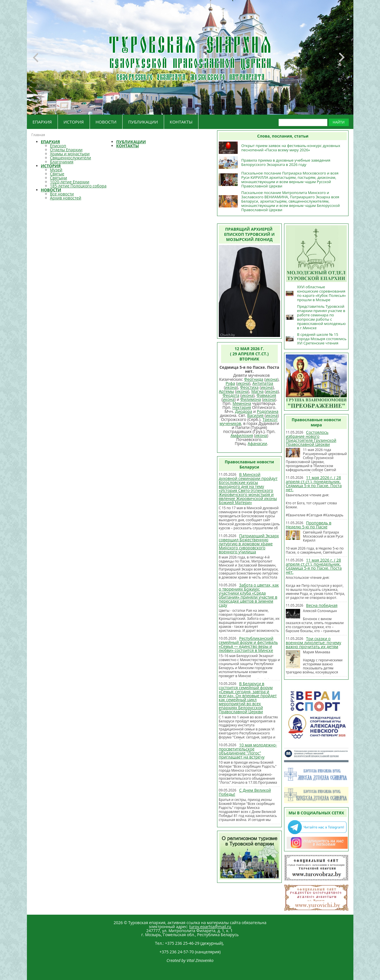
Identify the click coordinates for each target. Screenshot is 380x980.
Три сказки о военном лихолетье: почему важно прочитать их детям (314, 643)
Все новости (62, 194)
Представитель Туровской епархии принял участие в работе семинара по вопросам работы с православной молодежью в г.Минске (321, 317)
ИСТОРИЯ (74, 122)
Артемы (226, 391)
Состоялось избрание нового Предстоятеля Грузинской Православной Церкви (311, 438)
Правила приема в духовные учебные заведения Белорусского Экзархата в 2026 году (286, 162)
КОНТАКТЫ (181, 122)
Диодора (244, 411)
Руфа (230, 383)
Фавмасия (266, 395)
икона (271, 379)
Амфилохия (242, 435)
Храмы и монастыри (70, 154)
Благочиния (62, 162)
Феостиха (249, 387)
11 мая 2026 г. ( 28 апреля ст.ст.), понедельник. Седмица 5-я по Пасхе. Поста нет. (314, 484)
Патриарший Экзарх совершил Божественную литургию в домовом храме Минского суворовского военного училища (249, 544)
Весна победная (322, 605)
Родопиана (268, 411)
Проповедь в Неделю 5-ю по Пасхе (309, 525)
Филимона (251, 399)
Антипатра (263, 383)
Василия (255, 415)
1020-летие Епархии (70, 182)
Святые (57, 174)
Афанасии (257, 443)
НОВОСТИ (106, 122)
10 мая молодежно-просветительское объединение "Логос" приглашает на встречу (248, 751)
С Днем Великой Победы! (245, 792)
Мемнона (242, 403)
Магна (257, 391)
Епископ (58, 146)
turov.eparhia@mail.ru (210, 927)
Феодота (231, 395)
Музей (56, 170)
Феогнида (254, 379)
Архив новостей (66, 198)
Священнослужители (71, 158)
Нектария (242, 407)
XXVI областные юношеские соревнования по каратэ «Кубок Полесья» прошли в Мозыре (321, 293)
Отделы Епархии (66, 150)
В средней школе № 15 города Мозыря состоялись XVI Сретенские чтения (322, 339)
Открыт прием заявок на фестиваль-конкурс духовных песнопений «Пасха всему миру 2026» (291, 148)
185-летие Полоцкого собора (78, 186)
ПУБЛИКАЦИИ (143, 122)
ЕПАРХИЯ (42, 122)
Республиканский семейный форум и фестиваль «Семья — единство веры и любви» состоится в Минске (248, 644)
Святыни (59, 178)
